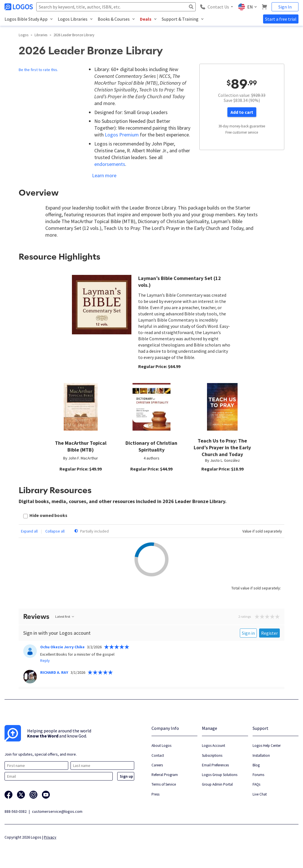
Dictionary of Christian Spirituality (151, 446)
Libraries (41, 35)
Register (269, 633)
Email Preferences (215, 765)
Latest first (65, 616)
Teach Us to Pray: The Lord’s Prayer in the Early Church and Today (222, 447)
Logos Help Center (267, 746)
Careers (157, 765)
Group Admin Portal (217, 784)
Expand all (29, 531)
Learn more (104, 175)
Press (155, 794)
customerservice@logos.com (57, 811)
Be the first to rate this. (38, 70)
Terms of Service (164, 784)
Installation (261, 755)
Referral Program (165, 775)
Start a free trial (281, 19)
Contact (158, 755)
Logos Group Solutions (220, 775)
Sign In (285, 7)
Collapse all (55, 531)
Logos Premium (122, 135)
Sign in (248, 633)
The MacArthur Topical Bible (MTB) (81, 446)
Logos (24, 35)
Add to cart (242, 112)
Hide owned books (48, 515)
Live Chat (260, 794)
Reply (45, 660)
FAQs (256, 784)
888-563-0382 (16, 811)
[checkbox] (45, 516)
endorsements (110, 164)
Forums (258, 775)
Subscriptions (212, 755)
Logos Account (214, 746)
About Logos (161, 746)
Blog (256, 765)
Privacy (50, 837)
